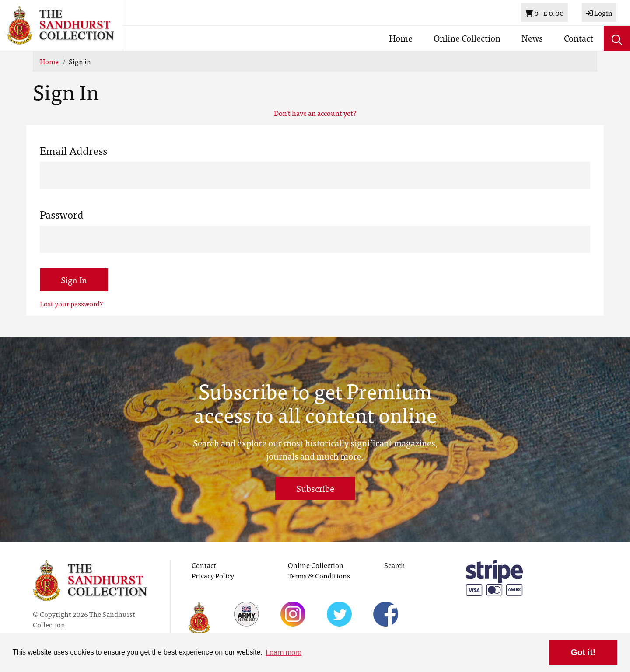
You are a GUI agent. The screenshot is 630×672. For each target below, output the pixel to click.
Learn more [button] (283, 653)
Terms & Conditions (319, 575)
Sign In (74, 280)
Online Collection (467, 38)
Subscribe (315, 488)
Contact (579, 38)
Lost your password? (71, 303)
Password (62, 214)
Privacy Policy (213, 575)
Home (401, 38)
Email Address (73, 150)
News (532, 38)
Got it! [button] (583, 652)
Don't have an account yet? (315, 113)
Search (395, 565)
